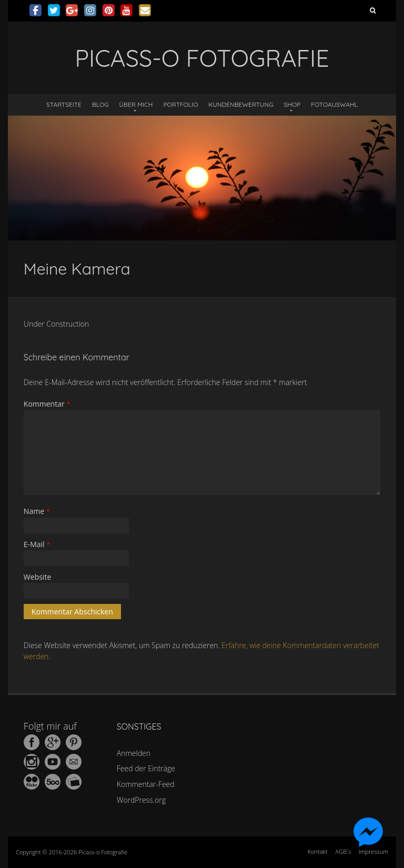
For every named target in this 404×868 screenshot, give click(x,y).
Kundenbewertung (241, 104)
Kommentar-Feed (146, 784)
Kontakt (318, 851)
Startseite (64, 104)
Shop (292, 104)
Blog (100, 104)
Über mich (136, 104)
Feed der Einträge (146, 768)
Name (37, 511)
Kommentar (47, 404)
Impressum (373, 851)
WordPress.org (141, 800)
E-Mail (37, 544)
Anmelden (134, 753)
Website (37, 577)
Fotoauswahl (334, 104)
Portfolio (180, 104)
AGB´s (343, 851)
